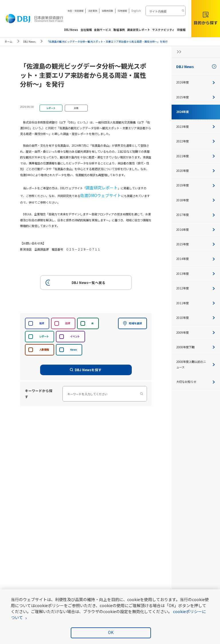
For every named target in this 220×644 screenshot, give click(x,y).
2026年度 (196, 82)
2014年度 (196, 259)
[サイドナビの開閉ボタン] (177, 52)
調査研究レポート (97, 187)
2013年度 (196, 274)
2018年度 (196, 200)
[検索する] (183, 11)
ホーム (8, 42)
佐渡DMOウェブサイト (81, 192)
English (136, 11)
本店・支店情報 (75, 11)
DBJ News (29, 42)
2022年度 (196, 141)
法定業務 (93, 11)
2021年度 (196, 156)
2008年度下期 (196, 347)
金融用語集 (107, 11)
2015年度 (196, 244)
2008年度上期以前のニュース (196, 364)
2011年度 (196, 303)
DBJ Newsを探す (86, 365)
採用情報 (122, 11)
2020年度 (196, 171)
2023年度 (196, 127)
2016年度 (196, 229)
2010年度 (196, 318)
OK (111, 632)
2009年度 (196, 332)
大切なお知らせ (196, 382)
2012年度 (196, 288)
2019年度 (196, 185)
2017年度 (196, 215)
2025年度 (196, 97)
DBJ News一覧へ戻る (75, 278)
